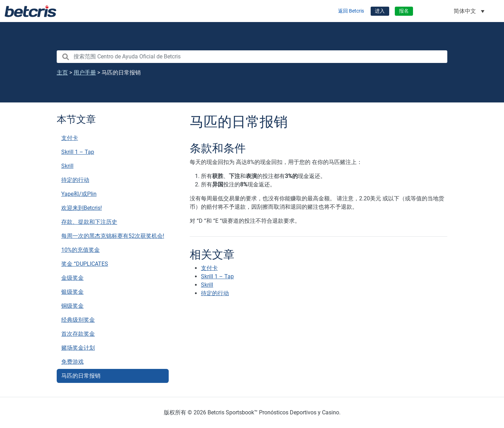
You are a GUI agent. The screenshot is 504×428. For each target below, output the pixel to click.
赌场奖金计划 (78, 348)
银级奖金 (72, 292)
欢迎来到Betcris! (82, 208)
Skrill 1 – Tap (78, 152)
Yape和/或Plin (79, 194)
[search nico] (252, 57)
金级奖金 (72, 278)
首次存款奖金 (78, 334)
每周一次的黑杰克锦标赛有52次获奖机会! (113, 236)
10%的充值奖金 (80, 250)
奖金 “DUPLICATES (85, 264)
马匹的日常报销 (81, 376)
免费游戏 (72, 362)
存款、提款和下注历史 (89, 222)
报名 (404, 11)
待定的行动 (75, 180)
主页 (62, 73)
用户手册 (85, 73)
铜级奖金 (72, 306)
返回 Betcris (351, 11)
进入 (380, 11)
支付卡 (70, 138)
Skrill (67, 166)
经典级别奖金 (78, 320)
